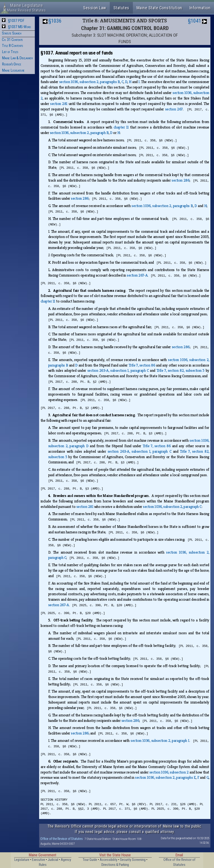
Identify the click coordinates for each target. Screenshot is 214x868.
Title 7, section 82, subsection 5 (180, 370)
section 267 (174, 109)
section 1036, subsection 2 (169, 772)
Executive (39, 860)
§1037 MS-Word (20, 27)
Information (200, 8)
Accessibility (109, 860)
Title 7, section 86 (142, 365)
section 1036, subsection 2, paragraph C (172, 507)
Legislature (22, 860)
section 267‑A (137, 275)
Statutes (121, 8)
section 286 (180, 180)
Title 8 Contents (12, 46)
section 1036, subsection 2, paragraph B (79, 133)
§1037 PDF (16, 21)
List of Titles (10, 52)
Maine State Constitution (159, 8)
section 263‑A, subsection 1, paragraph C (118, 370)
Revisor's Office (11, 64)
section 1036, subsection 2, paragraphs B (90, 82)
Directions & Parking (115, 865)
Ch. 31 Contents (12, 40)
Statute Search (12, 33)
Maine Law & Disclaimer (17, 58)
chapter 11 (121, 127)
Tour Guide (90, 860)
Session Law (95, 8)
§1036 (55, 21)
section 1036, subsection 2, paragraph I (160, 741)
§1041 (195, 21)
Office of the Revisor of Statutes (61, 839)
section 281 (59, 104)
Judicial (53, 860)
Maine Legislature (13, 70)
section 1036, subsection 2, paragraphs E (165, 777)
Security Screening (133, 860)
